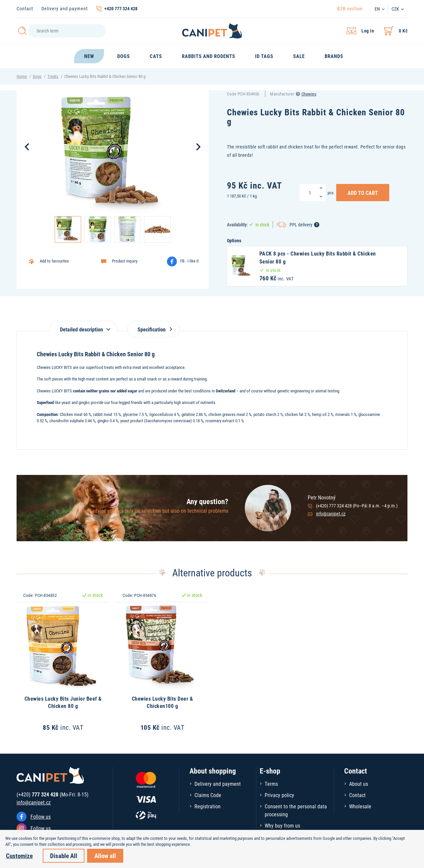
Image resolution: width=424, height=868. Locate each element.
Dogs (37, 76)
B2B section (350, 8)
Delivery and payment (65, 8)
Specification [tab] (154, 329)
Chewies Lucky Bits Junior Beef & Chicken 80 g (63, 702)
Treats (53, 76)
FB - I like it (189, 261)
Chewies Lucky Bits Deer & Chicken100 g (162, 702)
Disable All (64, 856)
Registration (208, 806)
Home (22, 76)
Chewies (309, 94)
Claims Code (208, 795)
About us (359, 784)
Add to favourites (54, 261)
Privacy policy (279, 795)
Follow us (41, 816)
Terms (271, 784)
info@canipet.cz (331, 514)
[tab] (83, 326)
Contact (25, 8)
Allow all (105, 856)
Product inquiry (125, 261)
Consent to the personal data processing (296, 810)
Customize (19, 856)
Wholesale (360, 806)
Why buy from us (282, 825)
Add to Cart (363, 193)
